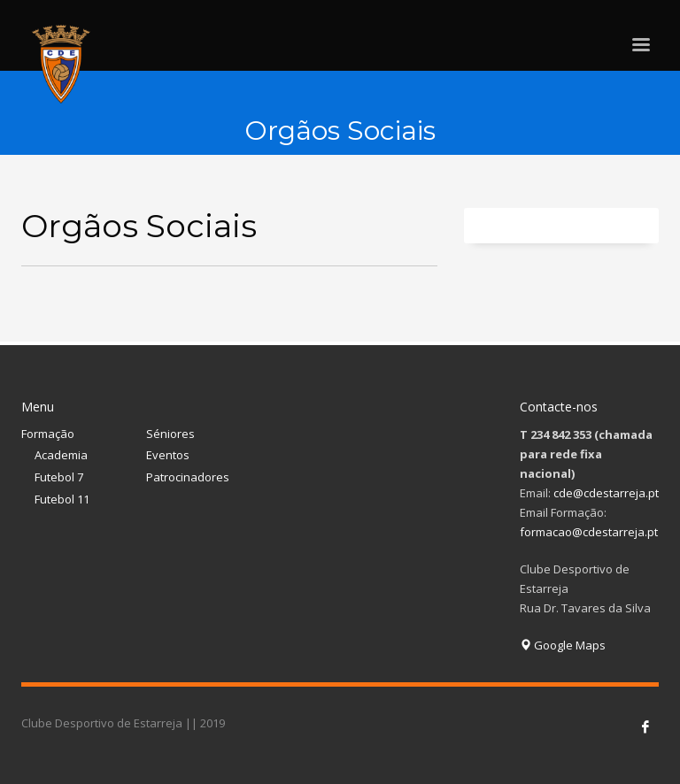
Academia (61, 455)
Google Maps (563, 645)
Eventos (168, 455)
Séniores (170, 434)
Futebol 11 (62, 499)
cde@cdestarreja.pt (606, 493)
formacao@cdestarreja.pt (589, 532)
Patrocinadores (188, 477)
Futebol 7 (59, 477)
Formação (48, 434)
